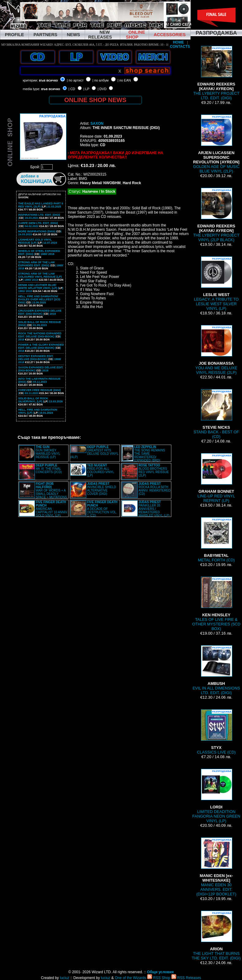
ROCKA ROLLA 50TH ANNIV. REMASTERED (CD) (155, 489)
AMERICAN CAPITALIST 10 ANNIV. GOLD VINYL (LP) (52, 509)
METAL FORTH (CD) (216, 540)
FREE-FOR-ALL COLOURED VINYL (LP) (101, 470)
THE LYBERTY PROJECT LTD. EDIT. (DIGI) (216, 73)
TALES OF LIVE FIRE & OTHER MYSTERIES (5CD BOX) (216, 604)
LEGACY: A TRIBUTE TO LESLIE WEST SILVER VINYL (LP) (216, 284)
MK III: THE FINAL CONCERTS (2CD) (49, 469)
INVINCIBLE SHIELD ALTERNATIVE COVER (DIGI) (102, 489)
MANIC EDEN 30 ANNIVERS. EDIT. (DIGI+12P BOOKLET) (216, 867)
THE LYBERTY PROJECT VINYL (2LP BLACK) (216, 215)
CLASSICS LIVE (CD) (216, 732)
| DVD (102, 89)
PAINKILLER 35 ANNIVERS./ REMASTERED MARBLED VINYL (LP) (154, 509)
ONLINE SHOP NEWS (95, 100)
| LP (86, 89)
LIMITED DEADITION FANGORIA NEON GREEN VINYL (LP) (216, 796)
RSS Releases (186, 978)
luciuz (65, 978)
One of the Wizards (130, 978)
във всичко (48, 80)
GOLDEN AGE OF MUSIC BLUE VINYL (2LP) (216, 144)
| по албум (101, 80)
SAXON (97, 123)
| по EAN (124, 80)
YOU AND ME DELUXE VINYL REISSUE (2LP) (216, 350)
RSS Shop (159, 978)
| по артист (75, 80)
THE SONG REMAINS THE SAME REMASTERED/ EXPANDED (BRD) (150, 454)
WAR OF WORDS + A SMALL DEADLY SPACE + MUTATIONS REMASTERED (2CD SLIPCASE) (43, 492)
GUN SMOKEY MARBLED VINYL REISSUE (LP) (48, 452)
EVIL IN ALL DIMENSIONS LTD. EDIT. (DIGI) (216, 670)
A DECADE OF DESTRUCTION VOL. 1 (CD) (102, 509)
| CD (72, 89)
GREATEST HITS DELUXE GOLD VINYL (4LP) (94, 452)
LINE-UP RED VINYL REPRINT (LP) (216, 478)
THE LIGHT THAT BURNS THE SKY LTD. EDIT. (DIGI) (216, 936)
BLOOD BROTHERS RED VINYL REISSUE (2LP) (154, 470)
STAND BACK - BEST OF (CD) (216, 414)
